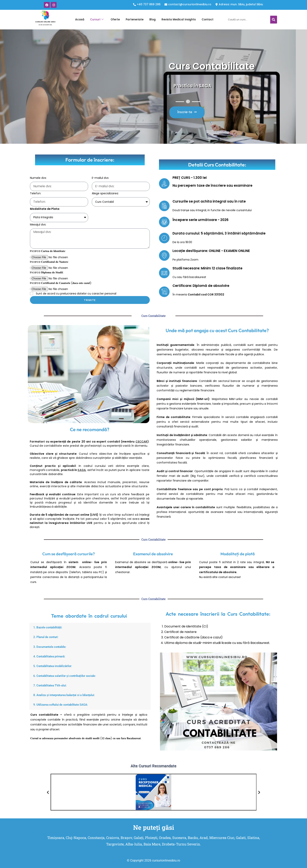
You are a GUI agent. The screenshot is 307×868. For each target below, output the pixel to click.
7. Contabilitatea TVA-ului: (52, 685)
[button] (90, 628)
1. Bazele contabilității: (49, 628)
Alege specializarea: (105, 193)
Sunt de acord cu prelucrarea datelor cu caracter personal (76, 294)
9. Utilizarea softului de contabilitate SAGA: (64, 704)
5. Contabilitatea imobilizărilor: (55, 666)
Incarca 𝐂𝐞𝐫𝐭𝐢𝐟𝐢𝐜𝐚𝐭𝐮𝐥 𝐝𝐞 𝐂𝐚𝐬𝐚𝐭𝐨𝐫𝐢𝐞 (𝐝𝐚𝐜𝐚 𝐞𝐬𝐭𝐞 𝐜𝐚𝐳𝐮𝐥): (61, 283)
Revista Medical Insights (180, 20)
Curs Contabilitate (191, 65)
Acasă (76, 20)
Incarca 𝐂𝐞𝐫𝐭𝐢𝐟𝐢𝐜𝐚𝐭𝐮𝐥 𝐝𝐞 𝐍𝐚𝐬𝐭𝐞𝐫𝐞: (49, 262)
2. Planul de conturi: (47, 637)
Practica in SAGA (186, 85)
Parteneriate (133, 20)
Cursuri (94, 20)
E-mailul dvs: (100, 178)
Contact (211, 20)
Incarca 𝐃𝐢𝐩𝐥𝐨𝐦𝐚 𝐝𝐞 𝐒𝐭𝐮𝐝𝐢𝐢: (47, 272)
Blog (152, 20)
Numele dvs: (38, 178)
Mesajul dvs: (38, 224)
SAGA (82, 470)
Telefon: (36, 193)
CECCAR (141, 442)
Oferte (113, 20)
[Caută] (274, 20)
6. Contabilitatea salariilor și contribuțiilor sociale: (68, 676)
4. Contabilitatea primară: (51, 656)
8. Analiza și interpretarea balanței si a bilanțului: (68, 695)
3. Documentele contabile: (52, 647)
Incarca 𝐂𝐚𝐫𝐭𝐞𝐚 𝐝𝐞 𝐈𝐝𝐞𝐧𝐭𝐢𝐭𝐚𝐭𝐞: (48, 251)
